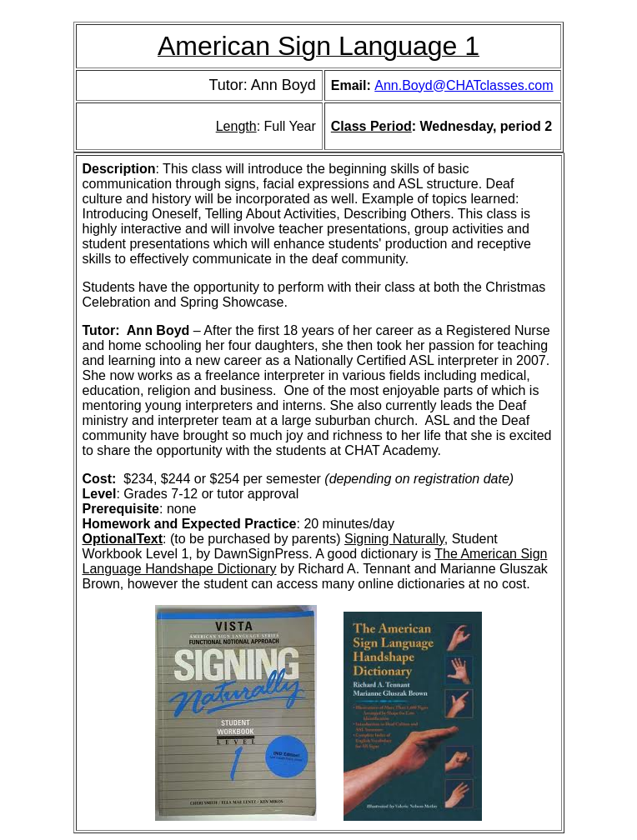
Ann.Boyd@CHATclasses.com (464, 85)
